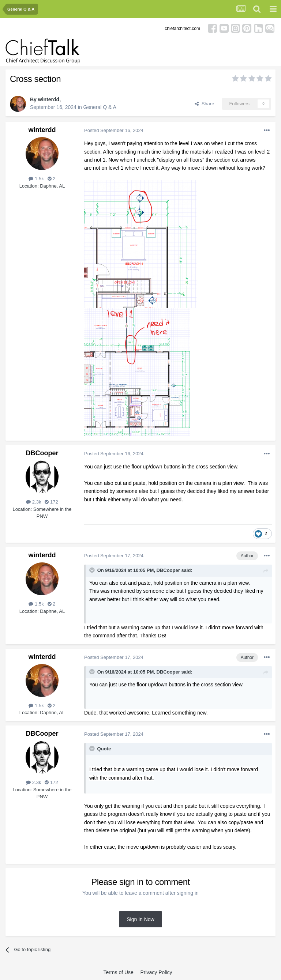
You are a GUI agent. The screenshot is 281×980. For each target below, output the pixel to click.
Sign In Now (140, 919)
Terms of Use (118, 972)
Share (204, 104)
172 (51, 502)
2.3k (33, 502)
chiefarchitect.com (182, 29)
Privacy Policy (156, 972)
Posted (114, 130)
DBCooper (42, 453)
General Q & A (100, 107)
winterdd (49, 99)
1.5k (36, 179)
